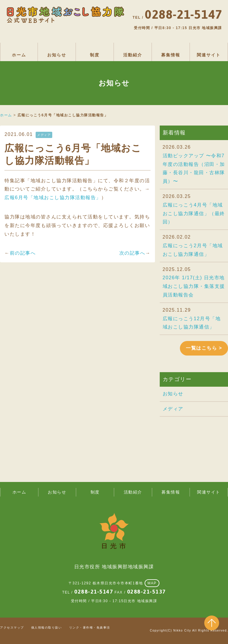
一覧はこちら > (204, 348)
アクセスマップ (12, 628)
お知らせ (57, 55)
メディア (173, 409)
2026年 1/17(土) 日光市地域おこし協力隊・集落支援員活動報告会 (194, 286)
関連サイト (209, 55)
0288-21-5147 (94, 592)
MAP (152, 583)
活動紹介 (133, 55)
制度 (95, 55)
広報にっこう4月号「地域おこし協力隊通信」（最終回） (194, 214)
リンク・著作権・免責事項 (90, 628)
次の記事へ (132, 253)
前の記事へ (23, 253)
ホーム (19, 55)
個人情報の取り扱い (47, 628)
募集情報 (171, 55)
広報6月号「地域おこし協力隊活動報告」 (53, 198)
